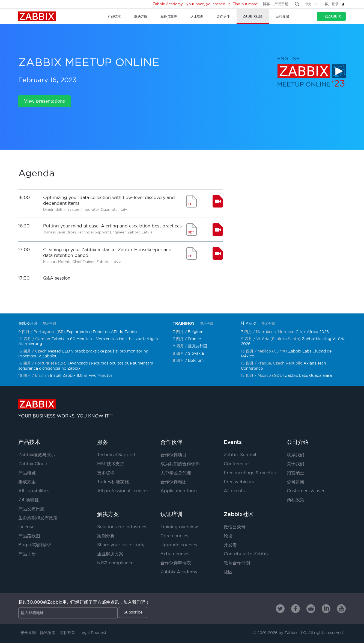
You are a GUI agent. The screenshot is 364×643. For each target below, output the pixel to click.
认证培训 (171, 514)
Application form (179, 491)
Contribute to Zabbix (246, 554)
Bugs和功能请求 (35, 545)
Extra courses (175, 554)
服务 (103, 442)
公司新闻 (296, 482)
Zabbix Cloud (33, 464)
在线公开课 (28, 323)
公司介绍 (298, 442)
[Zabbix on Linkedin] (326, 609)
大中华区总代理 (176, 473)
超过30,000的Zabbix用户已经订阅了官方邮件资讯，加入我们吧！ (84, 602)
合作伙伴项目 (174, 455)
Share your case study (121, 545)
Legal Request (93, 633)
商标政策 (296, 500)
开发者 (230, 545)
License (26, 527)
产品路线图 (29, 536)
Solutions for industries (122, 527)
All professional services (123, 491)
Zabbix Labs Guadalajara (308, 376)
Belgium (196, 332)
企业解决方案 (110, 554)
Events (233, 442)
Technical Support (116, 455)
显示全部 (49, 324)
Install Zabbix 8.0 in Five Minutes (81, 376)
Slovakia (196, 354)
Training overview (179, 527)
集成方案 (27, 482)
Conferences (237, 464)
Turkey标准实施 (113, 482)
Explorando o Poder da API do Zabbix (102, 332)
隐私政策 (48, 633)
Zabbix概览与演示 (37, 455)
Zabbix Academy (179, 572)
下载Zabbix (331, 16)
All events (234, 491)
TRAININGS (184, 323)
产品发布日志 (31, 509)
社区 (228, 572)
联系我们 (296, 455)
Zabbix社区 (239, 514)
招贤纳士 (296, 473)
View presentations (44, 101)
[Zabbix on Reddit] (311, 609)
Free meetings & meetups (251, 473)
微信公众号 (235, 527)
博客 (266, 4)
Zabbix (37, 16)
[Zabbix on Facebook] (296, 609)
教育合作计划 (237, 563)
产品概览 (27, 473)
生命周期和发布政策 (38, 518)
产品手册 (281, 4)
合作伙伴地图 (174, 482)
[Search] (297, 4)
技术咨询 (106, 473)
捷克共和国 (198, 346)
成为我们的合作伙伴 (180, 464)
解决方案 (108, 514)
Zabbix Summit (240, 455)
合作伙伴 (171, 442)
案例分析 (106, 536)
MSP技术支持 (111, 464)
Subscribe (133, 612)
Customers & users (307, 491)
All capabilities (34, 491)
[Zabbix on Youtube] (341, 609)
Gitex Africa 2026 (312, 332)
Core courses (174, 536)
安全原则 (28, 633)
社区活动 (249, 323)
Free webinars (239, 482)
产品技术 (29, 442)
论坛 (228, 536)
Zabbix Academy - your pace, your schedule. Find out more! (205, 4)
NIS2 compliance (115, 563)
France (194, 339)
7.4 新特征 (29, 500)
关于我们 (296, 464)
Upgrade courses (179, 545)
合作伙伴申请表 (176, 563)
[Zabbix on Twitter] (280, 609)
